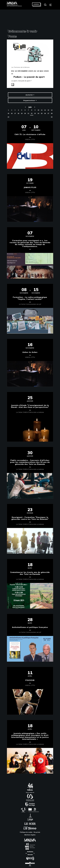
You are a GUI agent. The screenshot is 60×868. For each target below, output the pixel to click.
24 (38, 113)
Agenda (36, 4)
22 (32, 113)
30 (52, 117)
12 (45, 110)
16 (12, 113)
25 (42, 113)
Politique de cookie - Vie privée (30, 832)
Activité (30, 95)
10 (38, 110)
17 (15, 113)
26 (45, 113)
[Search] (45, 5)
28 (52, 113)
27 (48, 113)
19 (22, 113)
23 (35, 113)
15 (8, 113)
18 (18, 113)
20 (25, 113)
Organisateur (30, 100)
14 (52, 110)
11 (42, 110)
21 (28, 113)
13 (48, 110)
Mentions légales (30, 835)
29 (8, 117)
